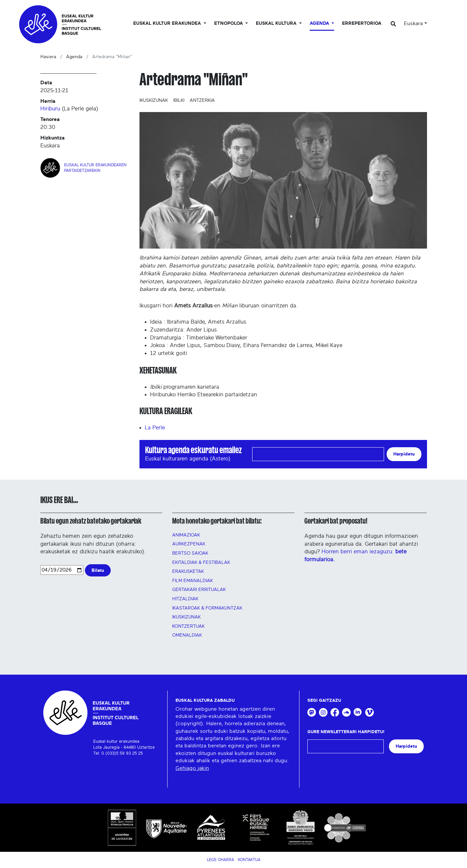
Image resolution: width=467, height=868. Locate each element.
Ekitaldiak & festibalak (201, 563)
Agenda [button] (320, 23)
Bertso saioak (190, 553)
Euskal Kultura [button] (277, 23)
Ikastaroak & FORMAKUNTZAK (207, 608)
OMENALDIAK (187, 635)
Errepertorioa (362, 23)
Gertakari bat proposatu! (336, 521)
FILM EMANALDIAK (193, 581)
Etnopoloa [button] (229, 23)
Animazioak (186, 535)
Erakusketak (188, 572)
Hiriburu (50, 109)
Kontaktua (249, 860)
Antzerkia (202, 100)
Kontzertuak (188, 626)
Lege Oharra (220, 860)
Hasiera (48, 57)
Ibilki (179, 100)
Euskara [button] (413, 23)
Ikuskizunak (154, 100)
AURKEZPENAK (189, 544)
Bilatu (98, 570)
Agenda (74, 57)
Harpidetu (404, 454)
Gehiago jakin (192, 768)
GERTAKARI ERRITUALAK (199, 590)
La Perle (155, 428)
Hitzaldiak (185, 599)
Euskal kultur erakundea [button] (168, 23)
